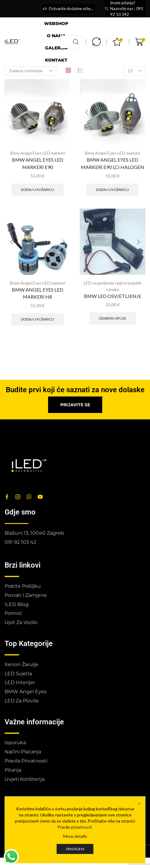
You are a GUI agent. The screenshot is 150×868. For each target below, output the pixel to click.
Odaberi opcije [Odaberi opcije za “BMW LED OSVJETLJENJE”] (112, 318)
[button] (75, 405)
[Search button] (76, 42)
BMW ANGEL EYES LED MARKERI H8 (38, 293)
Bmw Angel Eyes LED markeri (38, 153)
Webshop (56, 23)
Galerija (56, 48)
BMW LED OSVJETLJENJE (113, 296)
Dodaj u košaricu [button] (38, 190)
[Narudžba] (30, 71)
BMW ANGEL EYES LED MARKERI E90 (38, 163)
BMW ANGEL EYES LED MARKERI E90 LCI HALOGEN (113, 163)
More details (75, 836)
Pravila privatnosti (75, 827)
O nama (56, 36)
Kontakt (56, 60)
